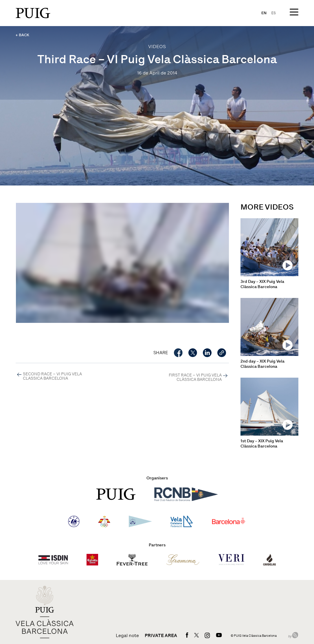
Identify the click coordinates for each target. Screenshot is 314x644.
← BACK (22, 35)
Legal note (127, 636)
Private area (161, 636)
